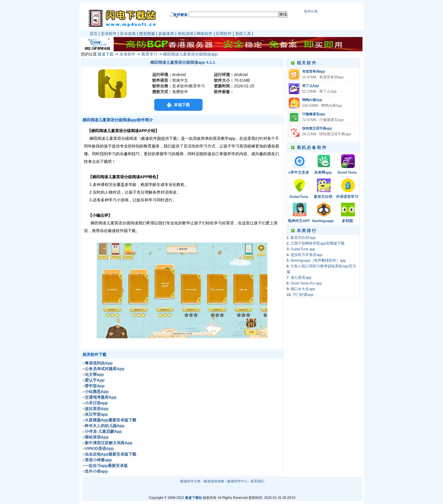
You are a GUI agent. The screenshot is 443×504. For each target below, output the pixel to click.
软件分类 (311, 11)
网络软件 (205, 34)
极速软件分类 (190, 481)
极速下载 (106, 54)
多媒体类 (166, 34)
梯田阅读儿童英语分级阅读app (190, 54)
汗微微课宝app (314, 114)
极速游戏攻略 (214, 481)
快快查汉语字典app (317, 128)
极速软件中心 (237, 481)
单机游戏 (186, 34)
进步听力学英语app (306, 255)
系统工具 (243, 34)
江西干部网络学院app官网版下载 (318, 243)
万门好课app (303, 295)
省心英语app (301, 278)
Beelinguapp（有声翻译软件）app (323, 221)
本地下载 (182, 105)
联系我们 (257, 481)
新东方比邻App (323, 197)
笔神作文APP (299, 221)
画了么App (311, 86)
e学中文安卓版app (299, 173)
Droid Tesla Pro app (347, 173)
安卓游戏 (128, 34)
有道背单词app (314, 71)
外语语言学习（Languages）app (347, 197)
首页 (94, 34)
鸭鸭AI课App (312, 100)
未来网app (323, 173)
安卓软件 (109, 34)
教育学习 (149, 54)
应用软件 (224, 34)
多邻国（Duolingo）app (347, 221)
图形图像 (147, 34)
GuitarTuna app (299, 197)
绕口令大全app (303, 289)
